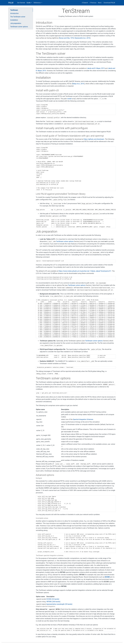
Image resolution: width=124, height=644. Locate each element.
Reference (37, 3)
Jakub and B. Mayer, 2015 (96, 68)
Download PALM (109, 3)
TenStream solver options (19, 27)
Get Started (21, 3)
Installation (14, 20)
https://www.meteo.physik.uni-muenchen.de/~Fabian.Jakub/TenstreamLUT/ (85, 271)
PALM (11, 3)
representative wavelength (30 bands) (59, 604)
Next (100, 3)
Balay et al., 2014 (78, 84)
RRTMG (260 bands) (53, 602)
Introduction (14, 13)
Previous (93, 3)
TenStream (14, 10)
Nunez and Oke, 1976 (67, 38)
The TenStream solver (18, 17)
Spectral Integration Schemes (83, 419)
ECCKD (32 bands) (53, 599)
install (69, 99)
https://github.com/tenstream (94, 139)
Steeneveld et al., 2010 (82, 38)
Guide (29, 3)
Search (85, 3)
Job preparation (16, 23)
